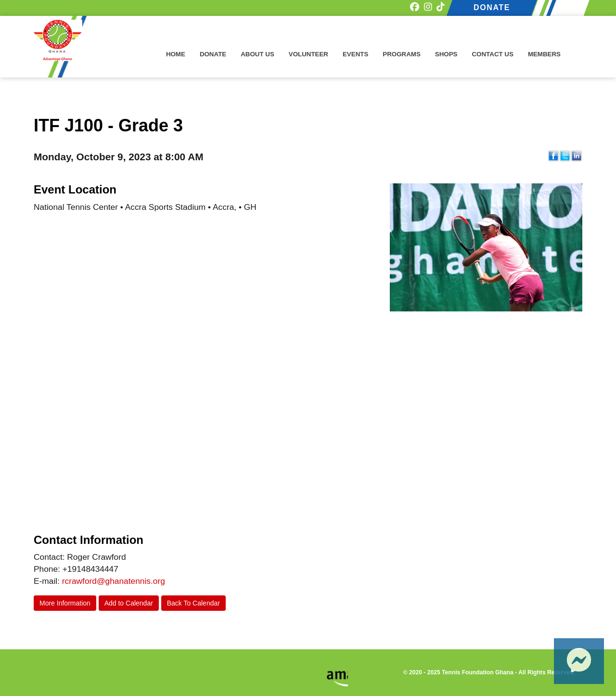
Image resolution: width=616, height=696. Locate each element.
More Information (65, 603)
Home (176, 54)
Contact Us (492, 54)
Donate (213, 54)
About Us (257, 54)
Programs (402, 54)
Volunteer (308, 54)
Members (544, 54)
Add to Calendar (129, 603)
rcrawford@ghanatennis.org (114, 581)
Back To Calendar (193, 603)
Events (355, 54)
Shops (446, 54)
